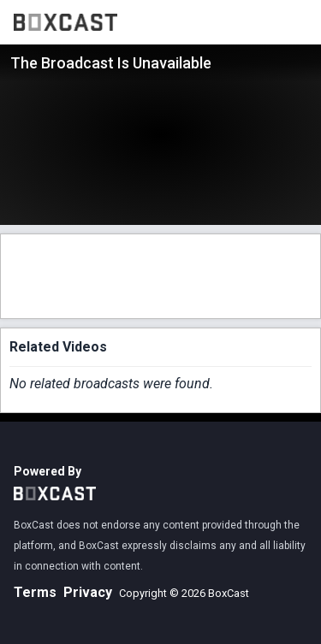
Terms (35, 592)
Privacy (88, 592)
